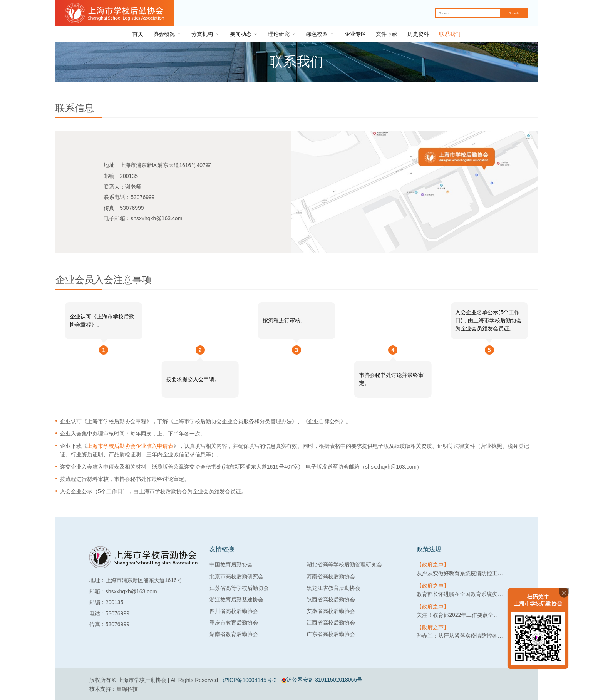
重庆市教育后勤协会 (234, 623)
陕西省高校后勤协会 (331, 600)
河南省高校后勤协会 (331, 576)
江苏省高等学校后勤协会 (239, 588)
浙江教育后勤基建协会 (236, 600)
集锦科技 (127, 689)
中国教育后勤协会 (231, 564)
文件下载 (387, 34)
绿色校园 (320, 34)
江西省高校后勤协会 (331, 623)
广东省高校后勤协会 (331, 634)
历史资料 (418, 34)
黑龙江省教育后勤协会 (333, 588)
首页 (138, 34)
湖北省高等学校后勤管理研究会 (344, 564)
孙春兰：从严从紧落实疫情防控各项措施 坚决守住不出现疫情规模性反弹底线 (460, 636)
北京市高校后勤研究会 (236, 576)
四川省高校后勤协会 (234, 611)
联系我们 (450, 34)
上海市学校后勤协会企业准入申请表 (130, 446)
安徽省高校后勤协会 (331, 611)
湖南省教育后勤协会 (234, 634)
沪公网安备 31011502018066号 (322, 680)
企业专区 (355, 34)
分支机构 (206, 34)
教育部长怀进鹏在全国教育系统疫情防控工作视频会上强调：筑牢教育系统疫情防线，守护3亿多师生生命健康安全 (460, 594)
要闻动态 (244, 34)
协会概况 (168, 34)
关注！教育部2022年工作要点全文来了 (460, 615)
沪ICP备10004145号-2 (250, 680)
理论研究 (282, 34)
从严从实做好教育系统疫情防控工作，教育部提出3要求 (460, 573)
